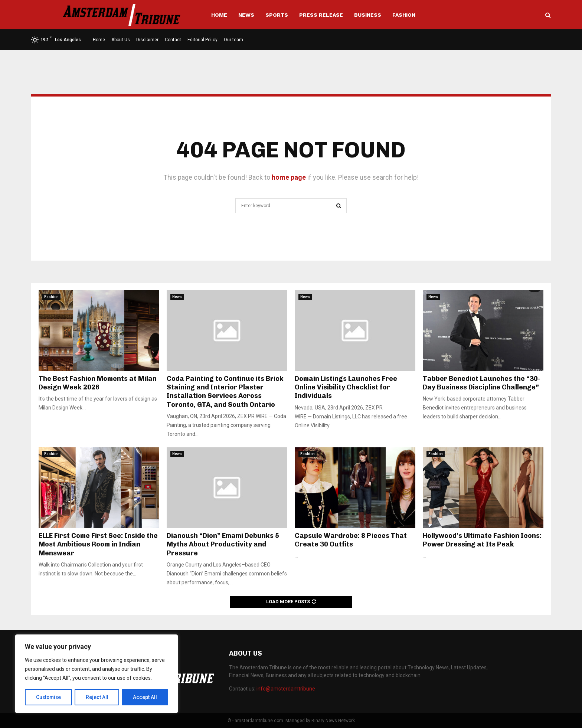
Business (368, 15)
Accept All (145, 697)
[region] (97, 674)
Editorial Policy (202, 40)
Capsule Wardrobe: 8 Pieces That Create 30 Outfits (351, 540)
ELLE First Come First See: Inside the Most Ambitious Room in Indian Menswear (98, 544)
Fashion (404, 15)
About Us (121, 40)
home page (289, 177)
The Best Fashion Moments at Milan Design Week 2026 (98, 383)
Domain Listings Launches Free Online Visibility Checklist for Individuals (346, 387)
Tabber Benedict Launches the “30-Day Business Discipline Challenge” (482, 383)
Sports (277, 15)
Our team (233, 40)
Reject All (98, 697)
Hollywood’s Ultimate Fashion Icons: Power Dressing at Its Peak (482, 540)
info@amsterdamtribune (286, 689)
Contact (173, 40)
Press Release (321, 15)
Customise (49, 697)
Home (219, 15)
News (246, 15)
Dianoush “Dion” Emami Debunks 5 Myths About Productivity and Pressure (223, 544)
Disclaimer (147, 40)
